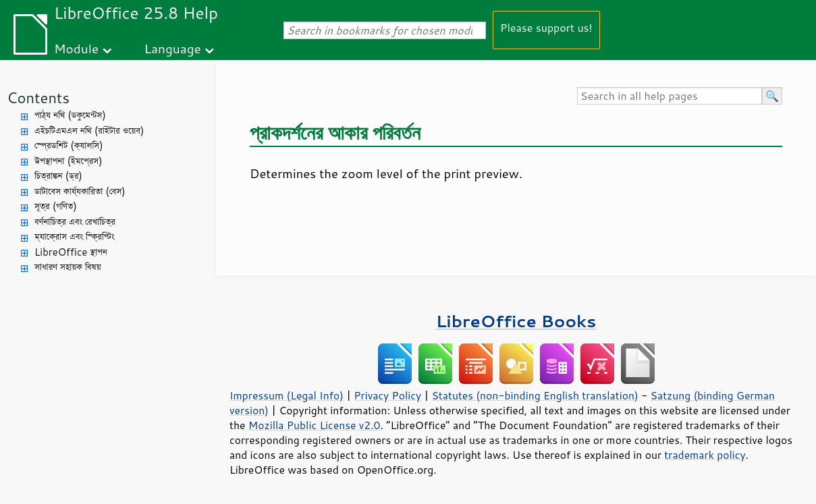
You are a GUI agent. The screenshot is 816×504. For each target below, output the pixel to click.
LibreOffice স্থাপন (71, 252)
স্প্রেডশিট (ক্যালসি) (69, 145)
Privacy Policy (387, 395)
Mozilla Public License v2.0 (315, 425)
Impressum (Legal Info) (287, 395)
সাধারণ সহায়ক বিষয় (68, 267)
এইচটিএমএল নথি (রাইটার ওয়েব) (89, 131)
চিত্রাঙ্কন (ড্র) (58, 176)
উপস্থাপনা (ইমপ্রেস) (69, 161)
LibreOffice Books (516, 321)
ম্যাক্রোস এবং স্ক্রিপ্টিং (75, 236)
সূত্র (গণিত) (56, 206)
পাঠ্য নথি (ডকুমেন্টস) (70, 115)
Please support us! (546, 27)
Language (173, 48)
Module (76, 48)
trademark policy (705, 455)
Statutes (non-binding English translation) (535, 395)
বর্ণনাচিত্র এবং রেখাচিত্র (75, 222)
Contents (38, 97)
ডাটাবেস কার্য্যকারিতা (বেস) (80, 191)
